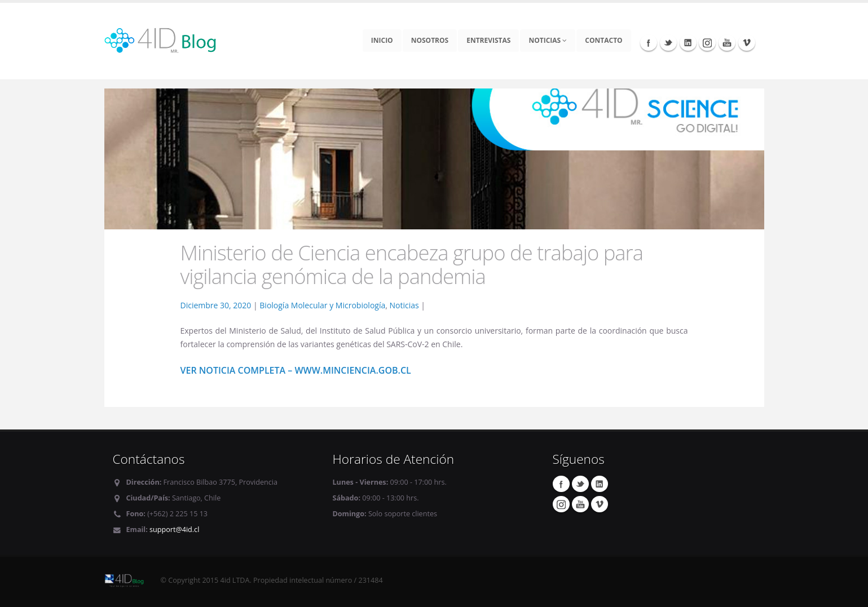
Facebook (649, 42)
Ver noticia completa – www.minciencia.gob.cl (296, 370)
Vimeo (747, 42)
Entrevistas (488, 40)
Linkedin (688, 42)
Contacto (603, 40)
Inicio (382, 40)
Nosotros (430, 40)
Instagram (707, 42)
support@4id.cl (174, 530)
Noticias (548, 40)
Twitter (668, 42)
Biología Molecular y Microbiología (322, 305)
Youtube (727, 42)
